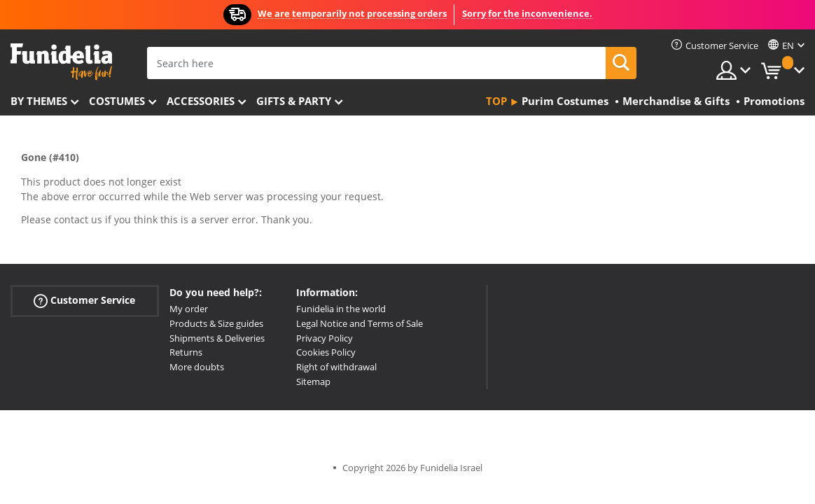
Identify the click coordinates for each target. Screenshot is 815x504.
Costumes (117, 101)
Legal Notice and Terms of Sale (360, 323)
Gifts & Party (294, 101)
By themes (39, 101)
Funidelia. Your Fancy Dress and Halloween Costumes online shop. (61, 62)
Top (496, 101)
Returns (186, 352)
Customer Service (84, 301)
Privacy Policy (325, 338)
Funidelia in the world (341, 309)
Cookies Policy (326, 352)
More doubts (197, 367)
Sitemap (313, 381)
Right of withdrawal (336, 367)
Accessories (201, 101)
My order (189, 309)
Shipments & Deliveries (217, 338)
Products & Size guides (216, 323)
